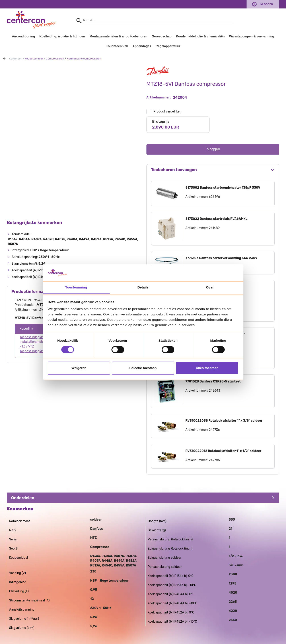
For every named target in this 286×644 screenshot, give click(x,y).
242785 (214, 460)
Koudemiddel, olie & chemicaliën (200, 36)
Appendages (142, 46)
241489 (214, 228)
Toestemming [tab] (76, 287)
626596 (214, 197)
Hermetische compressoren (84, 59)
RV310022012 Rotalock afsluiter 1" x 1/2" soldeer (223, 451)
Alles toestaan (207, 368)
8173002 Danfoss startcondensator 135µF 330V (223, 188)
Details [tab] (143, 287)
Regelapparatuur (168, 46)
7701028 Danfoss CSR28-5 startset (213, 381)
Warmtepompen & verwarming (252, 36)
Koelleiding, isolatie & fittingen (62, 36)
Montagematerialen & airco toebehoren (118, 36)
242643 (215, 391)
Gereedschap (162, 36)
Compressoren (55, 59)
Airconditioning (23, 36)
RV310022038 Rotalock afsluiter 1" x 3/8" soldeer (224, 421)
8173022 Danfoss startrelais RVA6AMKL (216, 219)
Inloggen (266, 4)
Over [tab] (210, 287)
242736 (214, 430)
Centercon (16, 59)
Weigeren (79, 368)
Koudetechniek (117, 46)
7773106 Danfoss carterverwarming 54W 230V (221, 258)
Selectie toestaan (143, 368)
